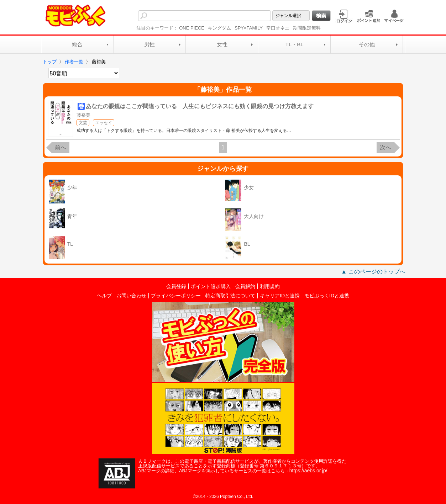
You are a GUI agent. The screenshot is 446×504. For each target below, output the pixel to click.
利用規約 (270, 286)
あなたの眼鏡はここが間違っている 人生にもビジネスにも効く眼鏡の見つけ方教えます (200, 106)
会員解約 (245, 286)
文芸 (83, 123)
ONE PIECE (192, 28)
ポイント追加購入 (211, 286)
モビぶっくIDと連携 (327, 296)
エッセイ (104, 123)
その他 (367, 44)
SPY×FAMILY (249, 28)
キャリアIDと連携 (280, 296)
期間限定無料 (307, 28)
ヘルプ (104, 296)
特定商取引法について (230, 296)
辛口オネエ (278, 28)
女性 (222, 44)
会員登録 (176, 286)
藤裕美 (83, 115)
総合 (77, 44)
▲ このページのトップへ (373, 272)
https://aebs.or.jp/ (308, 471)
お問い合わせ (131, 296)
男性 (149, 44)
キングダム (219, 28)
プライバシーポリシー (176, 296)
